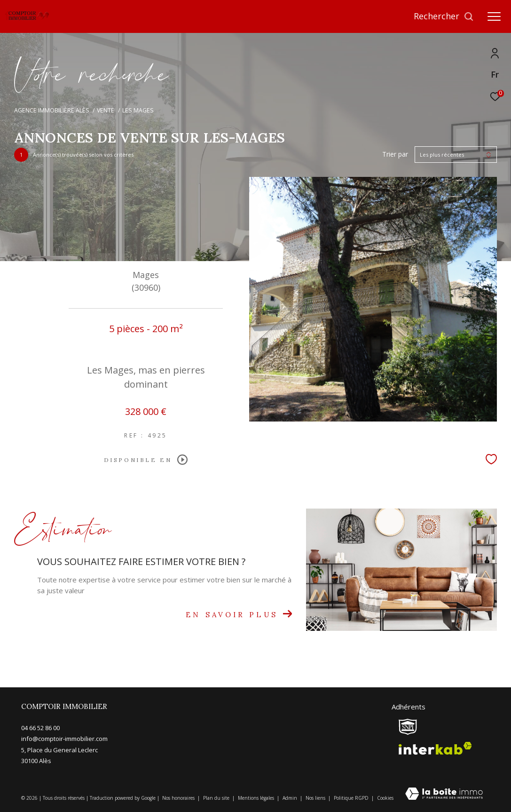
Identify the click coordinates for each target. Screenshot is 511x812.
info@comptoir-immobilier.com (64, 739)
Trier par (395, 155)
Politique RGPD (351, 798)
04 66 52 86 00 (40, 728)
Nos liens (316, 798)
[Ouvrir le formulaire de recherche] (444, 16)
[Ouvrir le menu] (494, 16)
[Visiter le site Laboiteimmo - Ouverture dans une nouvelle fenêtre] (444, 794)
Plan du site (217, 798)
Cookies (385, 798)
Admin (291, 798)
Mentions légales (257, 798)
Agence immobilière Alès (52, 110)
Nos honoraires (179, 798)
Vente (106, 110)
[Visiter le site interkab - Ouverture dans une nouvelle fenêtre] (435, 748)
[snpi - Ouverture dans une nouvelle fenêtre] (408, 727)
